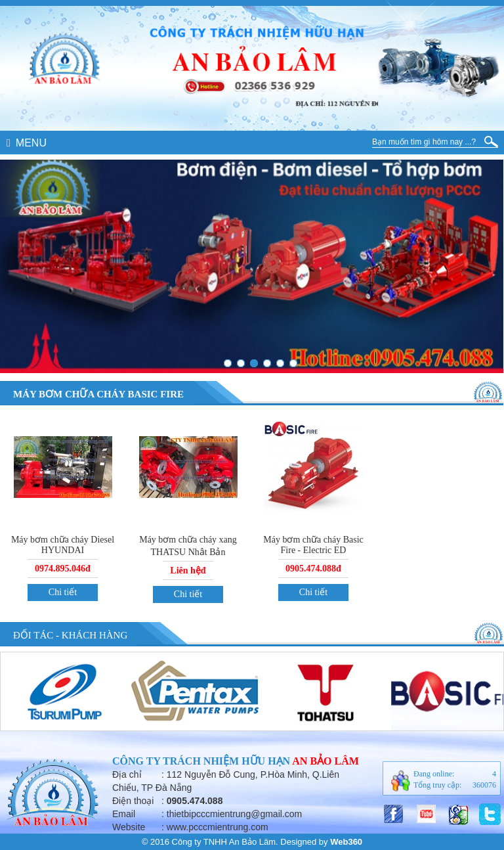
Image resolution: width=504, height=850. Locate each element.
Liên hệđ (188, 570)
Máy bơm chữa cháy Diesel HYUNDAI (63, 545)
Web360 (346, 842)
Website (129, 827)
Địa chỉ (127, 774)
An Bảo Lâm (325, 761)
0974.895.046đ (63, 569)
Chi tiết (63, 592)
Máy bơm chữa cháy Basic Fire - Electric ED (313, 545)
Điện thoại (133, 801)
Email (124, 814)
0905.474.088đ (313, 569)
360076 (484, 785)
